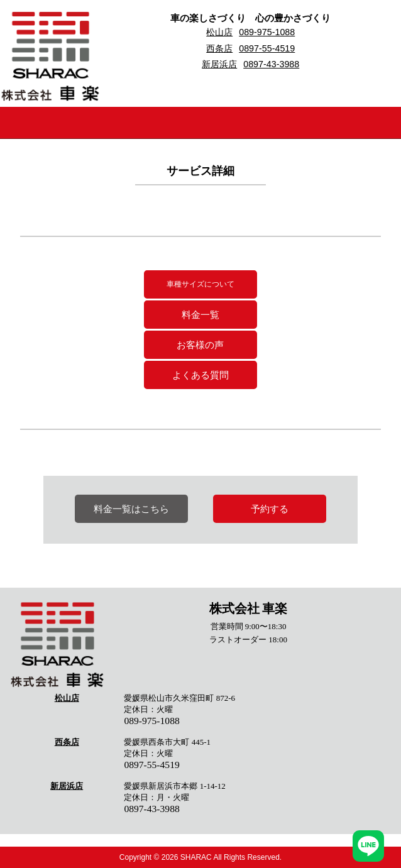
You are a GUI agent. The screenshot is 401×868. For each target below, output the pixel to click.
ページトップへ (368, 808)
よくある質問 (200, 375)
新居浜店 (219, 64)
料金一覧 (200, 315)
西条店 (219, 48)
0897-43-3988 (271, 64)
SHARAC (196, 857)
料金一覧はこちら (131, 509)
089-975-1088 (267, 32)
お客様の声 (200, 345)
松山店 (219, 32)
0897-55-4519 (267, 48)
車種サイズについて (200, 284)
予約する (270, 509)
